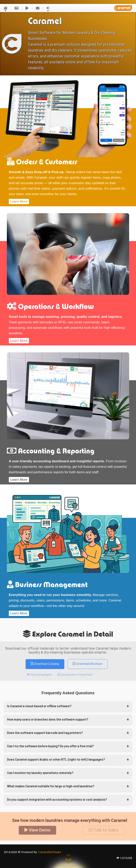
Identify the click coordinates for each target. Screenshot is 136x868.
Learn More (19, 198)
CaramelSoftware (50, 852)
